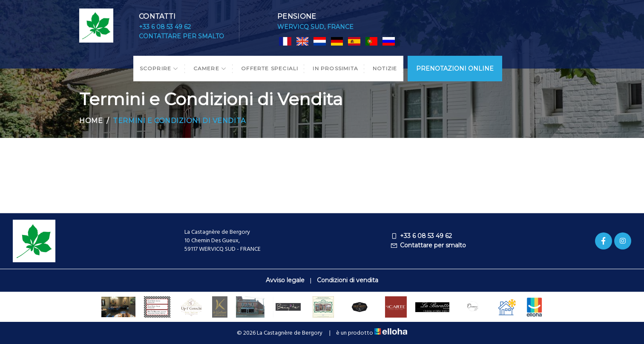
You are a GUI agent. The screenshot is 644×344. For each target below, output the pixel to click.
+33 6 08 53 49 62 (165, 27)
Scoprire (159, 68)
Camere (210, 68)
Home (91, 121)
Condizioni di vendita (348, 280)
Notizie (385, 68)
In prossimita (335, 68)
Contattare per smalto (181, 36)
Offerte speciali (270, 68)
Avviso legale (285, 280)
